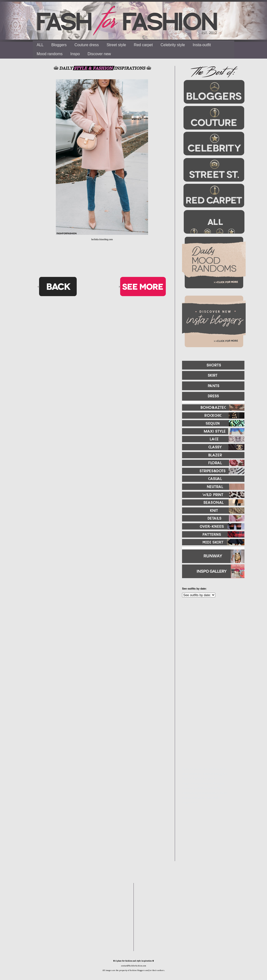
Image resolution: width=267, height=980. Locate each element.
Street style (116, 45)
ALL (40, 45)
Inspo (75, 54)
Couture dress (87, 45)
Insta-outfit (202, 45)
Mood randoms (50, 54)
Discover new (99, 54)
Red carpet (143, 45)
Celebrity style (173, 45)
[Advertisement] (211, 654)
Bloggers (59, 45)
